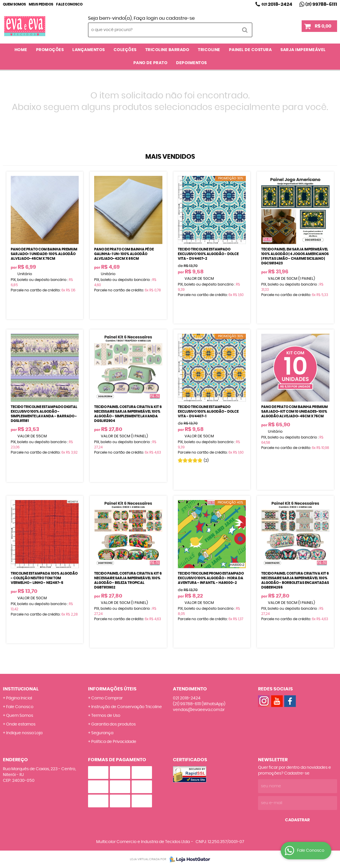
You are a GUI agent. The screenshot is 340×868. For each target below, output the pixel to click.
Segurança (102, 733)
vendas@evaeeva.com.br (199, 710)
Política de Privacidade (114, 742)
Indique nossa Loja (24, 733)
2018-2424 (277, 4)
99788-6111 (321, 4)
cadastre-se (180, 18)
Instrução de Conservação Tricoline (127, 707)
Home (21, 50)
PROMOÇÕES (50, 50)
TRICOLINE (209, 50)
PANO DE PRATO (151, 63)
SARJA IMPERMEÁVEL (303, 50)
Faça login (146, 18)
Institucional (21, 689)
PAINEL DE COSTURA (250, 50)
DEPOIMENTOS (192, 63)
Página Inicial (19, 698)
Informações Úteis (112, 689)
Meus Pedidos (41, 4)
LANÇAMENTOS (89, 50)
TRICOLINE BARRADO (167, 50)
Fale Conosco (69, 4)
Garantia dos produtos (113, 724)
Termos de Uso (106, 716)
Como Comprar (107, 698)
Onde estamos (21, 724)
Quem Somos (14, 4)
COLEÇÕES (125, 50)
